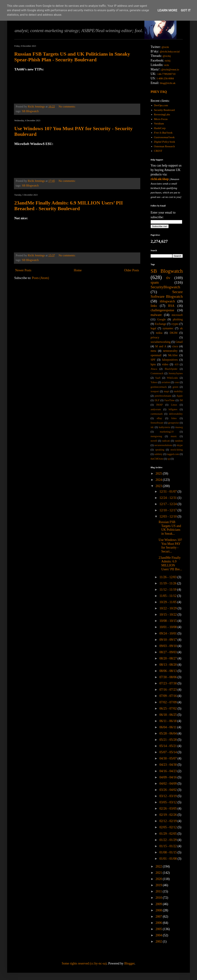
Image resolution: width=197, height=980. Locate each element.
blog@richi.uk (168, 83)
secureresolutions (163, 445)
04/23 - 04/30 (168, 765)
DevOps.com (161, 105)
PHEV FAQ (159, 92)
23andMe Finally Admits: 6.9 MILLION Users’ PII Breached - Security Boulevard (69, 206)
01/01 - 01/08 (168, 859)
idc (152, 427)
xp (169, 459)
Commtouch (157, 373)
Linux (174, 405)
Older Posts (132, 270)
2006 (159, 923)
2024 (159, 480)
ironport (155, 391)
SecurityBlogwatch (165, 287)
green (175, 387)
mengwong (156, 436)
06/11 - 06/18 (168, 721)
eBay (159, 418)
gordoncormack (159, 387)
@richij (167, 56)
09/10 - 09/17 (168, 640)
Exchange (160, 324)
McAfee (173, 355)
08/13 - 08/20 (168, 665)
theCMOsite (157, 459)
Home (78, 270)
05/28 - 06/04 (168, 733)
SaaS (158, 378)
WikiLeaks (172, 378)
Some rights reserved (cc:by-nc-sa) (84, 963)
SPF (153, 360)
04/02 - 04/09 (168, 784)
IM (181, 400)
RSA (171, 306)
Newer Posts (23, 270)
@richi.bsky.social (170, 52)
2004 (159, 935)
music (174, 436)
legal (153, 328)
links (154, 306)
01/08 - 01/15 (168, 852)
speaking (160, 450)
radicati (166, 441)
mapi (166, 391)
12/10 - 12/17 (168, 510)
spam (155, 282)
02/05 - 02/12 (168, 827)
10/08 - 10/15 (168, 621)
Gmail (179, 342)
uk (181, 328)
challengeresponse (162, 310)
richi (166, 65)
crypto (175, 324)
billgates (173, 409)
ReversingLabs (162, 114)
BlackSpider (171, 369)
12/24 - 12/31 (168, 498)
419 (176, 364)
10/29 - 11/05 (168, 602)
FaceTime (169, 400)
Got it (186, 10)
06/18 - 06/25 (168, 715)
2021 (159, 873)
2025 (159, 474)
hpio (153, 364)
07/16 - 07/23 (168, 690)
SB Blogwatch (30, 111)
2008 (159, 910)
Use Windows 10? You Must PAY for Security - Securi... (170, 546)
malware (156, 315)
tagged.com (173, 454)
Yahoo (154, 382)
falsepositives (170, 360)
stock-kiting (177, 450)
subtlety (158, 454)
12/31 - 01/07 (168, 492)
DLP (157, 400)
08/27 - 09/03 (168, 652)
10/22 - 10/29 (168, 608)
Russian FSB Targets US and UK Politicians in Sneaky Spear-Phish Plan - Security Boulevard (72, 57)
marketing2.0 (167, 432)
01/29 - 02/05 (168, 834)
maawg (179, 427)
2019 (159, 885)
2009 (159, 904)
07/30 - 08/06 (168, 677)
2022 (159, 866)
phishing (178, 319)
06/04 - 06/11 (168, 727)
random (179, 441)
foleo (174, 418)
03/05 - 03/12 (168, 802)
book (163, 133)
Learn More (167, 10)
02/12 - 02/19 (168, 821)
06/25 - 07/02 (168, 708)
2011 (159, 891)
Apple (180, 396)
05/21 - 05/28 (168, 740)
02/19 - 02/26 (168, 815)
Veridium (159, 124)
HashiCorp (160, 128)
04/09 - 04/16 (168, 777)
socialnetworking (161, 342)
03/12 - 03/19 (168, 796)
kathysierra (165, 427)
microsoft (177, 315)
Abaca (154, 369)
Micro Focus (161, 119)
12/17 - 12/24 (168, 504)
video (165, 364)
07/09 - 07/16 (168, 696)
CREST (158, 151)
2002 (159, 941)
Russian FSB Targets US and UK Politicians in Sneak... (170, 528)
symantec (168, 328)
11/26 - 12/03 (168, 577)
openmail (156, 355)
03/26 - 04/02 (168, 790)
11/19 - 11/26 (168, 583)
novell (154, 441)
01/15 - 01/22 (168, 846)
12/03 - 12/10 (168, 516)
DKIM (174, 333)
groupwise (173, 423)
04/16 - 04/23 (168, 771)
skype (180, 445)
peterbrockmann (163, 396)
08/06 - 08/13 (168, 671)
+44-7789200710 (166, 74)
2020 (159, 879)
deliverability (176, 414)
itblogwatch (167, 301)
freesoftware (157, 423)
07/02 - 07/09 (168, 702)
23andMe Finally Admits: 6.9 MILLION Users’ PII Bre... (170, 563)
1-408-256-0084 (165, 78)
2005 (159, 929)
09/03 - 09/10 (168, 646)
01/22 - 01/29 (168, 840)
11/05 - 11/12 (168, 596)
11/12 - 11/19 (168, 590)
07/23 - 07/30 (168, 683)
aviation (166, 382)
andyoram (156, 409)
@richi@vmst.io (170, 70)
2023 (159, 486)
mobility (178, 391)
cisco (175, 346)
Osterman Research (164, 146)
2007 (159, 917)
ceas (177, 382)
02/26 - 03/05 (168, 808)
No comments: (67, 107)
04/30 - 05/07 (168, 758)
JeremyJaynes (176, 373)
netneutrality (170, 351)
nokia (159, 333)
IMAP (160, 405)
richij (168, 61)
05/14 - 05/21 (168, 746)
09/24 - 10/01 (168, 633)
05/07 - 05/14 (168, 752)
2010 (159, 898)
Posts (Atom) (41, 278)
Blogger (129, 963)
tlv (168, 278)
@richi (165, 47)
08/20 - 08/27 (168, 658)
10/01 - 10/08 (168, 627)
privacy (155, 337)
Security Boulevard (164, 110)
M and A (161, 346)
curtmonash (157, 414)
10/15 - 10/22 (168, 615)
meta (153, 351)
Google (161, 319)
